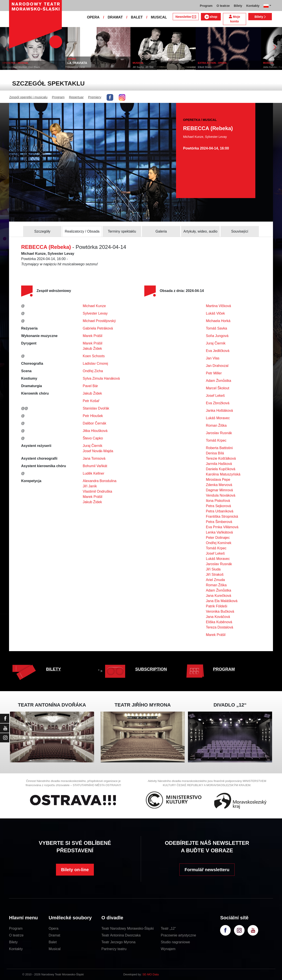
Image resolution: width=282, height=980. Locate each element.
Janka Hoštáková (220, 411)
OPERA (93, 17)
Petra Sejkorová (219, 506)
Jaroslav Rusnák (219, 433)
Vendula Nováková (221, 495)
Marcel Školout (218, 388)
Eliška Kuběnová (219, 622)
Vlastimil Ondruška (97, 491)
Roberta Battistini (219, 448)
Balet (53, 942)
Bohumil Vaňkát (95, 466)
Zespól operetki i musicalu (28, 97)
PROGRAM (224, 669)
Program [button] (206, 6)
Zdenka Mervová (219, 485)
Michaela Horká (218, 321)
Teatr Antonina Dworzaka (121, 935)
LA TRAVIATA (80, 63)
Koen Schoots (94, 356)
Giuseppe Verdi (79, 67)
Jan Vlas (213, 358)
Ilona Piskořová (218, 501)
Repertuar (76, 97)
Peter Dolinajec (218, 538)
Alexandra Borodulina (100, 481)
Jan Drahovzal (217, 366)
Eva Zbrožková (218, 403)
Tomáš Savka (217, 328)
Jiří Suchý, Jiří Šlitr (146, 67)
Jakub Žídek (92, 349)
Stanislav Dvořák (96, 408)
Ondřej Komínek (219, 543)
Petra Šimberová (219, 522)
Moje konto (235, 19)
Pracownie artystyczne (178, 935)
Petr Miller (214, 373)
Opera (54, 928)
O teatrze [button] (223, 6)
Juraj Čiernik (93, 446)
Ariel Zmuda (215, 580)
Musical (55, 949)
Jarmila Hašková (219, 464)
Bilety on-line (75, 870)
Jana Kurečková (219, 596)
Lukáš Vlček (215, 313)
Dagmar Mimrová (220, 490)
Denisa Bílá (215, 453)
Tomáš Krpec (216, 440)
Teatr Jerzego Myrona (118, 942)
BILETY (54, 669)
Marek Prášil (93, 336)
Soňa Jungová (217, 336)
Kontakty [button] (253, 6)
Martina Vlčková (219, 306)
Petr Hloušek (93, 416)
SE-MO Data (151, 974)
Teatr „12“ (168, 928)
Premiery (95, 97)
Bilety (260, 17)
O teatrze (16, 935)
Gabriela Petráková (98, 328)
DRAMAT (115, 17)
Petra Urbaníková (220, 511)
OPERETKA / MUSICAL (18, 63)
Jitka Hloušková (95, 431)
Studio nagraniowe (175, 942)
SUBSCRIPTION (151, 669)
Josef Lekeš (215, 396)
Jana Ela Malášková (222, 601)
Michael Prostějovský (99, 321)
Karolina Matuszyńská (223, 474)
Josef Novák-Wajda (98, 451)
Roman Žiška (216, 425)
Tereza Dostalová (220, 627)
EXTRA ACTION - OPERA (215, 63)
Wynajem (168, 949)
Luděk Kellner (94, 473)
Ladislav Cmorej (96, 363)
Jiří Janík (90, 486)
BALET (137, 17)
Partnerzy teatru (114, 949)
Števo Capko (93, 438)
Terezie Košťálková (221, 458)
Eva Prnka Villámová (222, 527)
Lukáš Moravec (218, 418)
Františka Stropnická (222, 516)
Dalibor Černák (95, 423)
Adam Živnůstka (219, 381)
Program (58, 97)
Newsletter (186, 17)
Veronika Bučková (220, 611)
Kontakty (16, 949)
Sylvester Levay (95, 313)
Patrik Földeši (217, 606)
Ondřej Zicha (93, 371)
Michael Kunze (94, 306)
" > (113, 671)
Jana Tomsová (94, 458)
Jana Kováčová (218, 617)
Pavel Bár (90, 386)
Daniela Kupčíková (221, 469)
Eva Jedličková (218, 351)
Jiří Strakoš (215, 575)
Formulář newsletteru (207, 870)
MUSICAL (159, 17)
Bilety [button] (238, 6)
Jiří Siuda (213, 569)
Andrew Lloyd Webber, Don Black (23, 67)
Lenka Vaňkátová (219, 532)
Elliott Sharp (207, 67)
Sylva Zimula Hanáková (101, 378)
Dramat (54, 935)
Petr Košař (91, 401)
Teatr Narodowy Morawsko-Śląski (127, 928)
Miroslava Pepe (218, 480)
